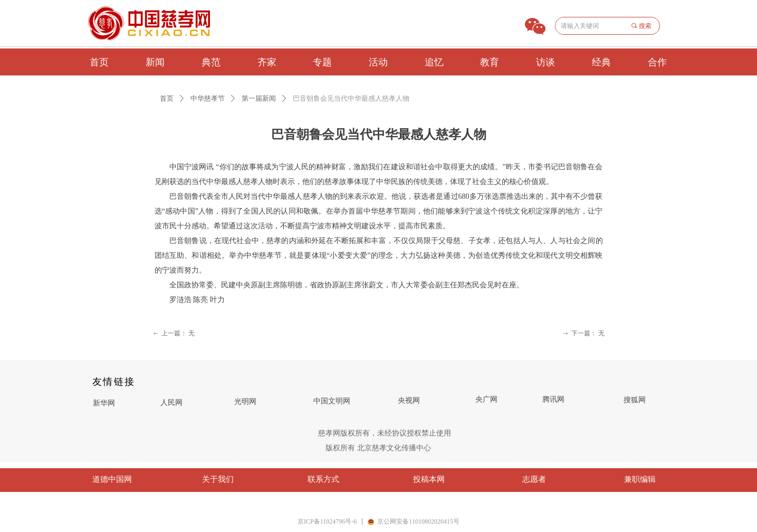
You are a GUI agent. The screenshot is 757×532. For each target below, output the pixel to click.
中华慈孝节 (208, 98)
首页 (167, 98)
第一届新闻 (259, 98)
